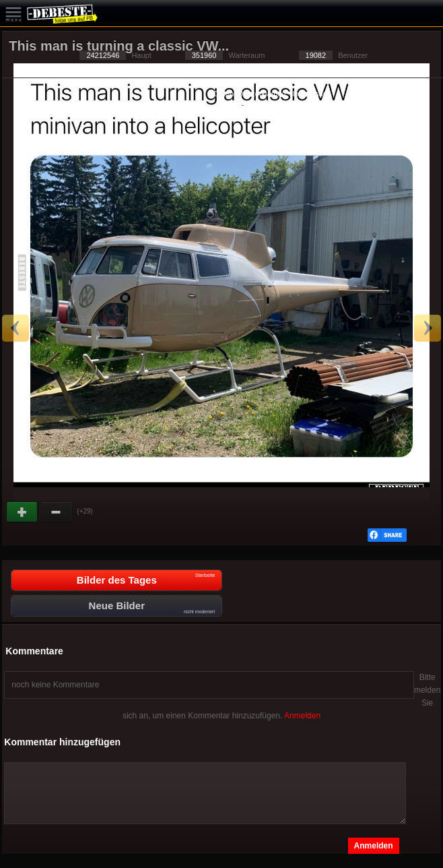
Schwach (57, 512)
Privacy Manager (274, 104)
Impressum (310, 94)
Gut (23, 512)
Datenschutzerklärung (250, 94)
